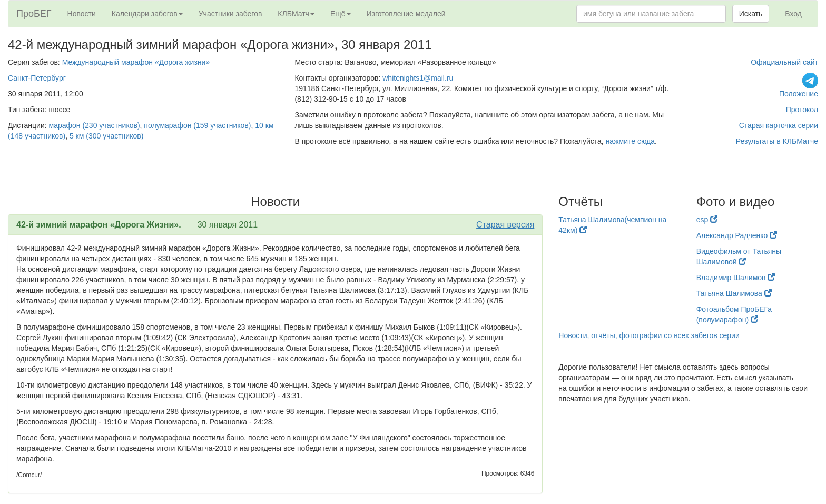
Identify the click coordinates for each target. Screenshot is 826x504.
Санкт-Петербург (37, 78)
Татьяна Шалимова (734, 293)
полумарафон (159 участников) (197, 125)
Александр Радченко (737, 235)
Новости (82, 14)
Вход (793, 14)
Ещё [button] (341, 14)
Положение (799, 94)
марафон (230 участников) (95, 125)
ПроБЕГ (34, 14)
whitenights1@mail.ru (418, 78)
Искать (751, 14)
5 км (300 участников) (106, 136)
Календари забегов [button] (147, 14)
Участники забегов (230, 14)
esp (707, 220)
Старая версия (505, 225)
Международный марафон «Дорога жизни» (136, 62)
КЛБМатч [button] (296, 14)
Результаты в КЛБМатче (777, 141)
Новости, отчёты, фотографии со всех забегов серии (649, 335)
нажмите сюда (630, 141)
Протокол (802, 110)
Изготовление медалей (406, 14)
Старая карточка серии (779, 125)
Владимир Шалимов (736, 278)
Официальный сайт (784, 62)
